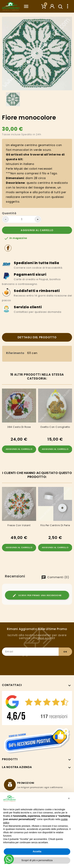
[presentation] (42, 663)
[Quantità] (22, 219)
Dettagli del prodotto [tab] (37, 337)
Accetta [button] (37, 852)
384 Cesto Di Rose (19, 427)
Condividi (8, 248)
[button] (69, 798)
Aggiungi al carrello (37, 230)
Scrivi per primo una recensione (37, 595)
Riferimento (15, 353)
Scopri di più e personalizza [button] (37, 860)
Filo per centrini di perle (55, 525)
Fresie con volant (19, 525)
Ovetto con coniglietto (55, 427)
